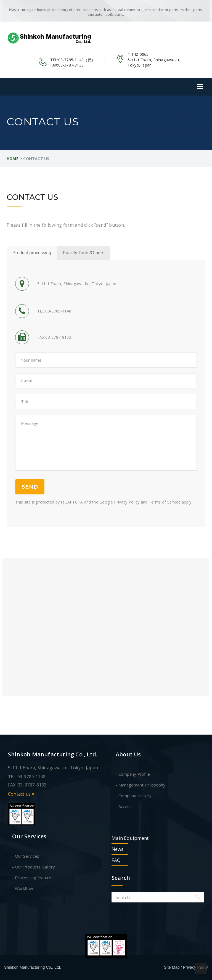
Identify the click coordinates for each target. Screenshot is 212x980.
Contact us (21, 794)
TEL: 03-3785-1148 (27, 776)
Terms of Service (165, 502)
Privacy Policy (127, 502)
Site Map (172, 967)
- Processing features (33, 878)
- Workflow (23, 888)
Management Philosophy (142, 785)
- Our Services (26, 856)
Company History (135, 796)
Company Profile (134, 774)
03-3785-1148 (71, 60)
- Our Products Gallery (34, 867)
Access (125, 806)
